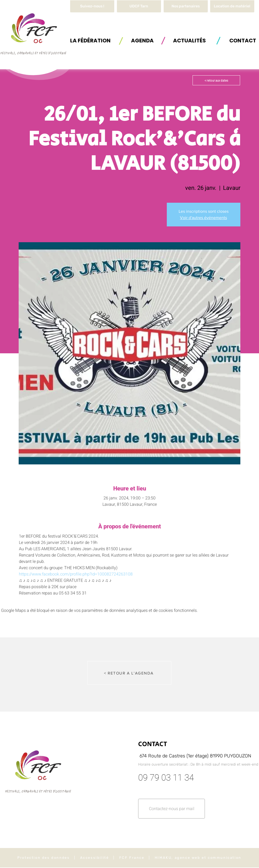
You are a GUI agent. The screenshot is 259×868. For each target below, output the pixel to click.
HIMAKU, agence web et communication (198, 858)
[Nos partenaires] (186, 6)
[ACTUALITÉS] (189, 40)
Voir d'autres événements (203, 218)
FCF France (132, 858)
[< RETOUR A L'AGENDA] (129, 673)
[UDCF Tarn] (139, 6)
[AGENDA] (142, 40)
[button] (232, 6)
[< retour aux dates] (216, 80)
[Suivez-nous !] (92, 6)
